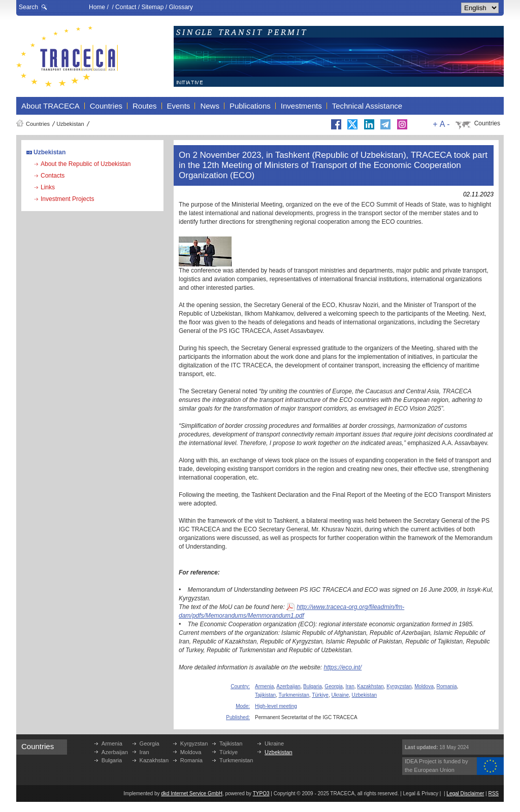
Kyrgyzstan (399, 686)
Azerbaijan (288, 686)
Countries (38, 124)
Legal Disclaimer (465, 793)
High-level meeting (276, 706)
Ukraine (340, 695)
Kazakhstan (370, 686)
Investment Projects (67, 199)
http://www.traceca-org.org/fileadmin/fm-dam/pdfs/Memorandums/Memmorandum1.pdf (291, 611)
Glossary (181, 7)
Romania (447, 686)
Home (97, 7)
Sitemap (152, 7)
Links (48, 187)
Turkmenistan (294, 695)
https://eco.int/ (343, 667)
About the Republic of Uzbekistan (86, 164)
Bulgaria (313, 686)
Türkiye (320, 695)
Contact (126, 7)
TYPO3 (261, 793)
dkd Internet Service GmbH (192, 793)
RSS (493, 793)
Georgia (334, 686)
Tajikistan (265, 695)
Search (28, 7)
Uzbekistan (70, 124)
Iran (350, 686)
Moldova (424, 686)
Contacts (53, 176)
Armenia (264, 686)
